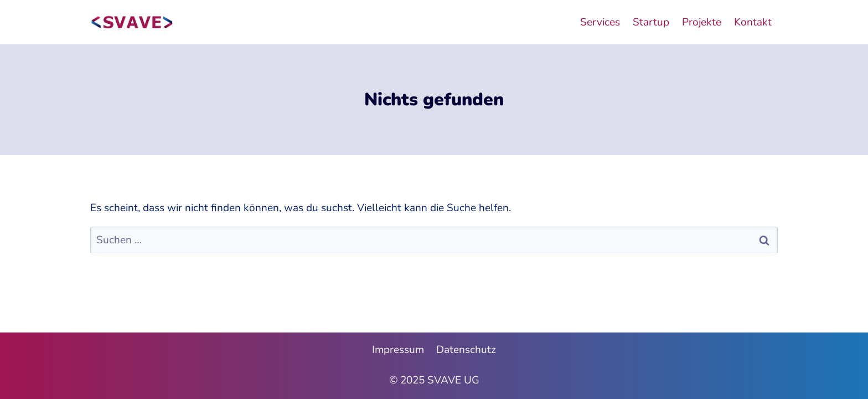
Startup (651, 22)
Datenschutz (466, 350)
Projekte (702, 22)
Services (600, 22)
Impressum (398, 350)
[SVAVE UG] (132, 22)
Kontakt (753, 22)
